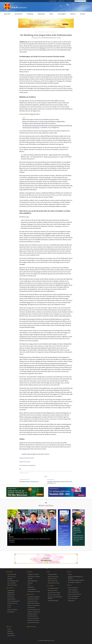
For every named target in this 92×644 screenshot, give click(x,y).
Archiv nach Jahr (11, 636)
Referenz (73, 14)
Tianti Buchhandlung (53, 1)
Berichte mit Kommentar (33, 622)
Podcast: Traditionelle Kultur (75, 594)
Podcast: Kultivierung (73, 588)
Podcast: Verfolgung (72, 590)
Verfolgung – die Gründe (33, 574)
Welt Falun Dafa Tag (32, 616)
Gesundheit (10, 579)
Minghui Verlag (62, 1)
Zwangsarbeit (31, 587)
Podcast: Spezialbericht (73, 592)
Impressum (10, 631)
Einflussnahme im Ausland (34, 591)
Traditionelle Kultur (52, 574)
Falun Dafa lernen (12, 576)
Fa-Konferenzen (31, 607)
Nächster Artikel (51, 480)
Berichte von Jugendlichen (51, 32)
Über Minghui (11, 633)
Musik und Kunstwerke (53, 576)
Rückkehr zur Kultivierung (34, 612)
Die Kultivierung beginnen (34, 597)
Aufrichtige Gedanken (33, 614)
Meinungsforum (11, 612)
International (18, 14)
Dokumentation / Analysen (34, 576)
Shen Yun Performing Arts (13, 601)
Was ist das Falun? (12, 583)
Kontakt (9, 629)
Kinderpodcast (71, 600)
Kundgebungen (11, 592)
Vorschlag (58, 226)
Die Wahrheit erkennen (53, 588)
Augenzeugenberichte (32, 581)
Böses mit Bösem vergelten (54, 595)
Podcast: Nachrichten (73, 598)
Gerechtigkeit (62, 14)
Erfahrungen (41, 14)
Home (36, 32)
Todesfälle (30, 579)
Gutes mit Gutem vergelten (54, 592)
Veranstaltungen (11, 590)
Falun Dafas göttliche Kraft (34, 610)
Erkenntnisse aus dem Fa (33, 599)
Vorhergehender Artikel (24, 480)
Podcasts (83, 14)
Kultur (51, 14)
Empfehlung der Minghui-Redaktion (76, 580)
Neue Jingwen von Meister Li (75, 582)
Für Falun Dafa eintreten (33, 618)
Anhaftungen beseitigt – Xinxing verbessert (29, 482)
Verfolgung (30, 14)
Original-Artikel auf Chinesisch (27, 458)
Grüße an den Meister (12, 610)
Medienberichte (11, 595)
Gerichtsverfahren (32, 589)
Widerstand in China (52, 590)
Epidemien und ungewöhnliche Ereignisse (55, 598)
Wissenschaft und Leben (53, 583)
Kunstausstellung (11, 599)
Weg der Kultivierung (32, 601)
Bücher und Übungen (12, 585)
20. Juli (9, 607)
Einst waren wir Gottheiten (42, 268)
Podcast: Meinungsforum (74, 596)
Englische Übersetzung (25, 462)
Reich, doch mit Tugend (51, 157)
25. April (9, 605)
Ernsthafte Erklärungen (53, 600)
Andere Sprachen (70, 1)
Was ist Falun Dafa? (12, 574)
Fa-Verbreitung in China (13, 581)
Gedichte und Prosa (52, 579)
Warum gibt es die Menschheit (33, 417)
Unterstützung (11, 597)
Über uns (9, 626)
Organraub (30, 583)
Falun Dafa (7, 14)
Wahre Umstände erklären (34, 603)
